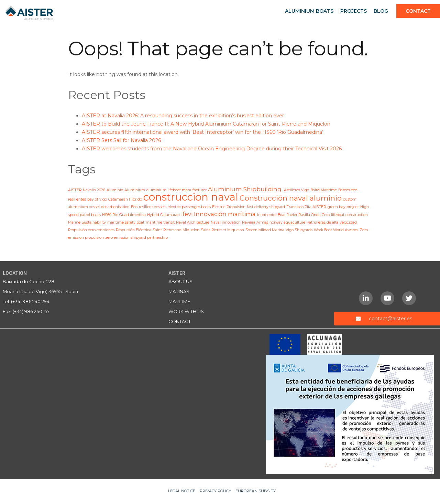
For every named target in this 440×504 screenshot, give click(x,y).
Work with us (186, 311)
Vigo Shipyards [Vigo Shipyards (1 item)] (299, 230)
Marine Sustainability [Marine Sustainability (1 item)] (87, 222)
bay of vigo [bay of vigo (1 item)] (97, 199)
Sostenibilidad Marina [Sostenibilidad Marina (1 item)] (265, 230)
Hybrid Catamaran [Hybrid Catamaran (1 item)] (163, 215)
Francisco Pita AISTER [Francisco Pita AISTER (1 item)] (306, 207)
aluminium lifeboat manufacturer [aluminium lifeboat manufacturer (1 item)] (177, 190)
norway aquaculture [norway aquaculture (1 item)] (287, 222)
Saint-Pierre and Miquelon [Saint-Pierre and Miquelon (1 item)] (176, 230)
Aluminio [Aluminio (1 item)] (115, 190)
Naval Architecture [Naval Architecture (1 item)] (193, 222)
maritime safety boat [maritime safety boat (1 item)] (126, 222)
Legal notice (182, 491)
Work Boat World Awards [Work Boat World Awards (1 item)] (336, 230)
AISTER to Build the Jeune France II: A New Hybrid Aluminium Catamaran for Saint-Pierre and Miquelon (206, 124)
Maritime (179, 301)
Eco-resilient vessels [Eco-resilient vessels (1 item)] (149, 207)
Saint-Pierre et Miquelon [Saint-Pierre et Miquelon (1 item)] (222, 230)
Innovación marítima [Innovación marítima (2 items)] (225, 214)
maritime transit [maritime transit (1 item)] (160, 222)
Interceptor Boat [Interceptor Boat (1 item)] (271, 215)
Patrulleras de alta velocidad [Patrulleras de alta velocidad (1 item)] (332, 222)
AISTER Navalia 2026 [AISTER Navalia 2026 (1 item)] (87, 190)
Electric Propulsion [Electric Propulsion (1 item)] (229, 207)
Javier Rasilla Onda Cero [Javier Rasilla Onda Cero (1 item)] (308, 215)
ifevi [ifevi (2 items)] (187, 214)
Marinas (179, 291)
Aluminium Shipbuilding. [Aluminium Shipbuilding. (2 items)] (245, 189)
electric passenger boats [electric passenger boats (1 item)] (189, 207)
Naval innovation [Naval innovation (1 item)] (226, 222)
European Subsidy (256, 491)
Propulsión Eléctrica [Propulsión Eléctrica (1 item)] (134, 230)
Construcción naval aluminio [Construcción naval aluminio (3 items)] (291, 198)
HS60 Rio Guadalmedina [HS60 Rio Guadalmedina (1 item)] (124, 215)
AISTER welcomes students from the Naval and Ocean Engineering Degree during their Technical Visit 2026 (212, 149)
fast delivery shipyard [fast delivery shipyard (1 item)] (266, 207)
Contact (418, 11)
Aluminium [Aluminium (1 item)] (135, 190)
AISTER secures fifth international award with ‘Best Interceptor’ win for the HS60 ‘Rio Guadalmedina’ (202, 132)
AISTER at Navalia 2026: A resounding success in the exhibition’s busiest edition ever (183, 116)
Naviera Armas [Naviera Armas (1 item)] (255, 222)
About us (180, 281)
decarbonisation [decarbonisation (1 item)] (115, 207)
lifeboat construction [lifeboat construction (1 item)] (349, 215)
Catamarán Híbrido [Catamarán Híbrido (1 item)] (125, 199)
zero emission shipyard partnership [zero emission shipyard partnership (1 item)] (136, 238)
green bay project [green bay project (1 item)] (343, 207)
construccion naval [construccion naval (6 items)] (191, 197)
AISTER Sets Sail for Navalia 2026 (121, 140)
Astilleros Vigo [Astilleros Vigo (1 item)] (296, 190)
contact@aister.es (390, 319)
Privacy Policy (215, 491)
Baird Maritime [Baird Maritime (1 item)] (324, 190)
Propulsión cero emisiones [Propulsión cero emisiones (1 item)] (91, 230)
